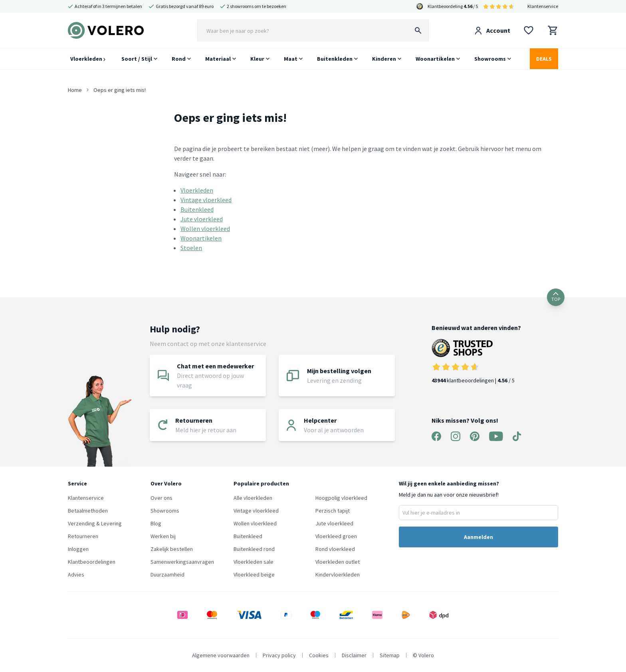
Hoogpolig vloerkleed (341, 498)
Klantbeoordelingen (92, 562)
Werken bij (163, 536)
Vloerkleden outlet (338, 562)
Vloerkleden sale (254, 562)
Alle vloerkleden (253, 498)
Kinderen (384, 59)
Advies (76, 575)
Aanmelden (478, 537)
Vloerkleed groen (336, 536)
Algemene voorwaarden (221, 655)
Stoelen (191, 248)
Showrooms (490, 59)
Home (75, 90)
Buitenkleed (197, 209)
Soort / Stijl (137, 59)
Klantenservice (543, 6)
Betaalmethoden (88, 511)
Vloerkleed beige (254, 575)
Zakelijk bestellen (172, 549)
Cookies (319, 655)
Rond (179, 59)
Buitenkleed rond (254, 549)
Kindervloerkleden (338, 575)
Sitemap (390, 655)
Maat (291, 59)
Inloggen (78, 549)
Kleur (257, 59)
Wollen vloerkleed (205, 229)
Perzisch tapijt (333, 511)
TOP (556, 297)
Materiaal (218, 59)
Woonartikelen (435, 59)
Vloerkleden (88, 59)
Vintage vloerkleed (206, 200)
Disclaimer (354, 655)
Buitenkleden (335, 59)
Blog (156, 523)
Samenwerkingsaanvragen (182, 562)
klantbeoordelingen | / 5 (476, 361)
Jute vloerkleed (202, 219)
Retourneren (83, 536)
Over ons (161, 498)
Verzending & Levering (95, 523)
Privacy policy (279, 655)
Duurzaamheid (167, 575)
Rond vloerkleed (335, 549)
